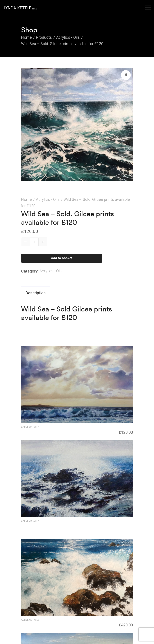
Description (36, 293)
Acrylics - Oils (48, 199)
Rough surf (30, 624)
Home (26, 199)
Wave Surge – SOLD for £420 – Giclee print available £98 (63, 528)
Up (43, 242)
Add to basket (62, 258)
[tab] (36, 293)
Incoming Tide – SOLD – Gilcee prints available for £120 (65, 432)
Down (26, 242)
